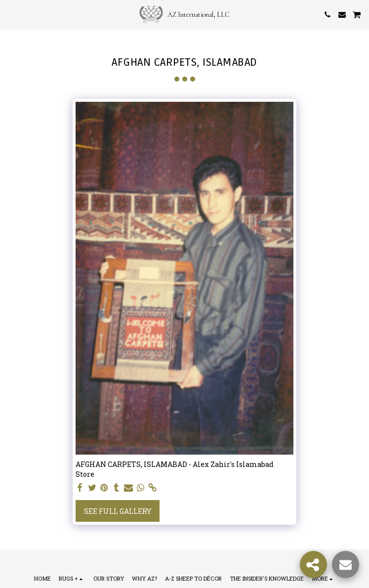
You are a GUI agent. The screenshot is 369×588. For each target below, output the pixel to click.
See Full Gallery (118, 511)
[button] (11, 14)
